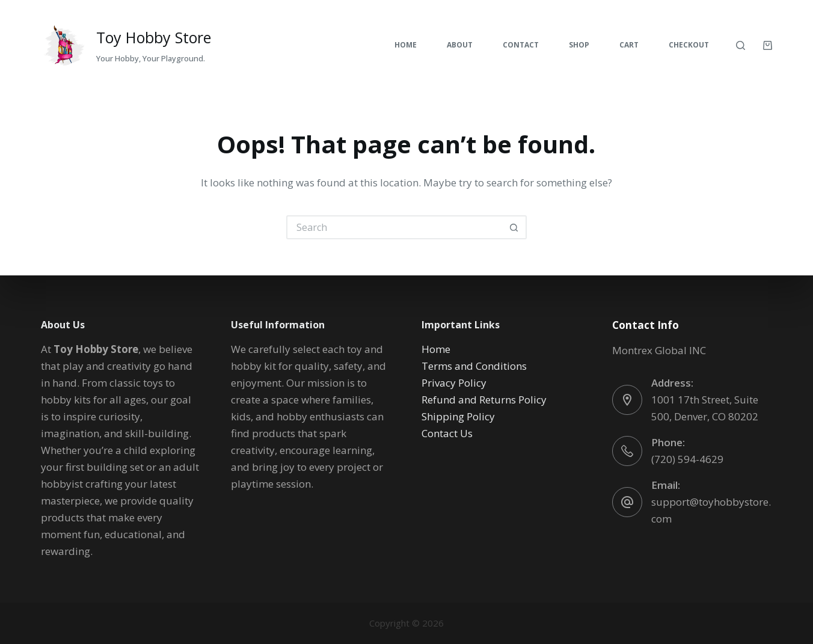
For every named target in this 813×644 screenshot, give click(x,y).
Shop (579, 45)
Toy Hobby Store (154, 37)
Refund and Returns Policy (484, 400)
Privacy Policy (454, 383)
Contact (521, 45)
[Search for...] (394, 227)
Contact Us (447, 433)
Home (406, 45)
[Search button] (515, 227)
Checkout (689, 45)
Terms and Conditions (474, 366)
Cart (629, 45)
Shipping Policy (458, 416)
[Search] (741, 45)
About (460, 45)
